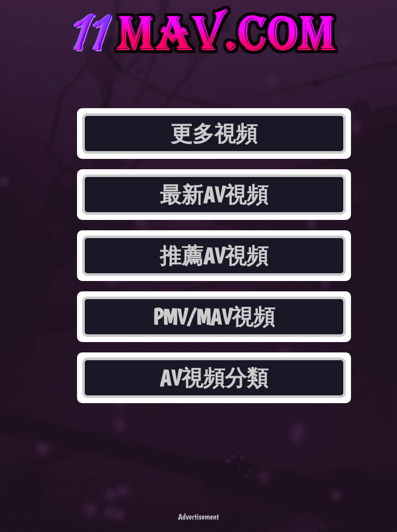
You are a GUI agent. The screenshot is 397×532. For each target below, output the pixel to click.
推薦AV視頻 (214, 256)
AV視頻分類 (214, 378)
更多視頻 (214, 134)
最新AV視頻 (214, 195)
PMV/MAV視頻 (214, 317)
